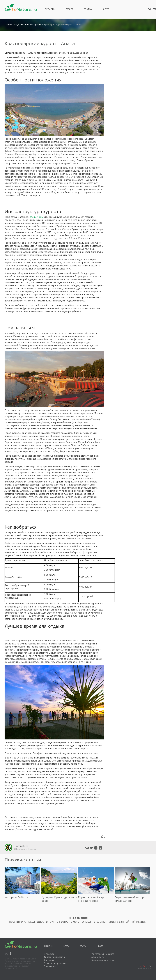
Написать (32, 849)
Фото (106, 10)
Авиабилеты (98, 957)
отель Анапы (36, 217)
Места (70, 10)
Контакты (49, 960)
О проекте (49, 954)
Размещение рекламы (55, 963)
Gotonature (21, 846)
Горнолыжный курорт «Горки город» (93, 899)
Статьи (88, 10)
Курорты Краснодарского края (59, 899)
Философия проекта (54, 957)
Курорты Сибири (16, 897)
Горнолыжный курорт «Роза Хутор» (130, 899)
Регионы (50, 10)
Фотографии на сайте (103, 954)
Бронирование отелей (103, 960)
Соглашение (50, 966)
